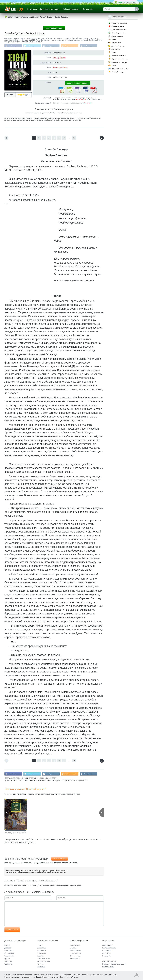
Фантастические (76, 950)
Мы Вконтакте (93, 46)
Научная (40, 956)
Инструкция (88, 103)
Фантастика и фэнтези (119, 23)
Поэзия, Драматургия (119, 72)
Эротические (74, 958)
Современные (75, 956)
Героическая (42, 948)
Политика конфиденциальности (114, 964)
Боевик (7, 945)
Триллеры (8, 961)
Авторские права (54, 28)
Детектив (8, 948)
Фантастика (88, 9)
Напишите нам (81, 100)
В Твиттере (32, 46)
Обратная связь (108, 967)
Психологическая (43, 958)
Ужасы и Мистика (43, 961)
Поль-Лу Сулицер (60, 58)
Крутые (7, 958)
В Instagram (52, 46)
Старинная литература (119, 62)
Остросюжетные (76, 953)
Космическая (42, 953)
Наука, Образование (118, 33)
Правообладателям (109, 961)
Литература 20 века (60, 68)
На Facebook (13, 46)
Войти (120, 2)
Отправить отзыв (12, 930)
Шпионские (8, 964)
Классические (10, 956)
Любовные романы (71, 9)
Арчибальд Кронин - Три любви (16, 834)
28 (74, 138)
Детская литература (118, 46)
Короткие (73, 948)
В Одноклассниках (75, 46)
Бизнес (114, 52)
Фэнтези (40, 964)
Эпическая (41, 967)
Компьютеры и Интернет (120, 69)
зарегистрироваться (30, 873)
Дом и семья (116, 49)
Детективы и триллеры (49, 9)
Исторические (10, 953)
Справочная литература (120, 59)
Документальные (117, 36)
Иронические (9, 950)
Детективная (42, 950)
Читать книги (32, 9)
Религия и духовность (119, 56)
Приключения (116, 43)
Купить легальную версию (78, 84)
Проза (114, 39)
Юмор (113, 65)
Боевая (40, 945)
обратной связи (72, 977)
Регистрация (132, 2)
